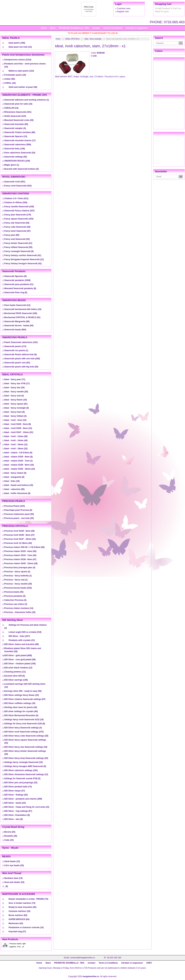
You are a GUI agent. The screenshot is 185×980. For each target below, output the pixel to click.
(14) (11, 108)
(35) (11, 836)
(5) (21, 715)
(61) (16, 404)
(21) (18, 243)
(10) (19, 485)
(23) (21, 783)
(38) (16, 436)
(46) (23, 87)
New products (10, 939)
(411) (16, 198)
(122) (15, 116)
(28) (20, 531)
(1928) (17, 280)
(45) (20, 551)
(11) (15, 672)
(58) (20, 660)
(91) (22, 317)
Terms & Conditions (113, 28)
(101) (18, 112)
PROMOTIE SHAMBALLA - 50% (74, 28)
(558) (18, 145)
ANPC (149, 963)
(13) (16, 136)
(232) (18, 588)
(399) (23, 799)
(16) (23, 309)
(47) (20, 559)
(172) (15, 346)
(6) (16, 292)
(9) (21, 355)
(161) (21, 342)
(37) (15, 791)
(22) (19, 432)
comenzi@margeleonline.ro (82, 958)
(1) (27, 100)
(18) (15, 75)
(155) (20, 664)
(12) (17, 305)
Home (44, 28)
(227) (19, 636)
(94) (25, 547)
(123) (21, 71)
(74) (18, 787)
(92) (16, 157)
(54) (17, 239)
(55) (18, 247)
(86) (20, 132)
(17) (20, 140)
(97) (25, 699)
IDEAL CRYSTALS (72, 39)
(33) (22, 695)
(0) (22, 169)
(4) (15, 128)
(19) (19, 465)
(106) (19, 207)
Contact (96, 28)
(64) (19, 919)
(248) (22, 359)
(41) (23, 255)
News (53, 28)
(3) (16, 604)
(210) (25, 632)
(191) (21, 770)
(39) (17, 227)
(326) (16, 203)
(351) (15, 182)
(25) (19, 518)
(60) (16, 124)
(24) (20, 153)
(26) (17, 223)
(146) (16, 680)
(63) (17, 363)
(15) (20, 47)
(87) (18, 231)
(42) (10, 83)
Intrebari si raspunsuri (137, 28)
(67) (18, 811)
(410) (18, 186)
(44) (16, 440)
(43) (20, 555)
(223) (15, 506)
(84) (19, 326)
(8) (19, 251)
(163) (19, 219)
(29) (21, 367)
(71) (15, 379)
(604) (15, 330)
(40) (18, 543)
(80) (10, 79)
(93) (18, 915)
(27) (20, 535)
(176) (18, 215)
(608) (18, 655)
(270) (24, 732)
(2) (17, 572)
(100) (17, 161)
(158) (17, 43)
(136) (15, 149)
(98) (22, 644)
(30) (21, 707)
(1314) (18, 60)
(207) (20, 211)
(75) (28, 899)
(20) (19, 120)
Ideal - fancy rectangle (93, 39)
